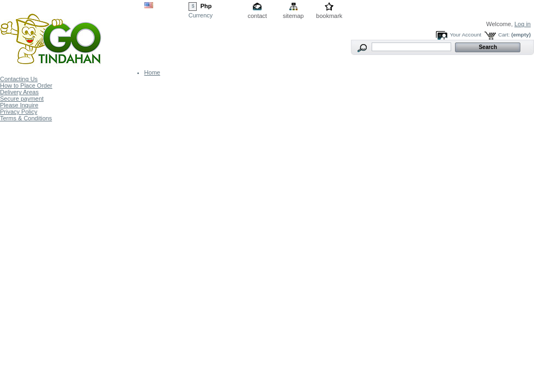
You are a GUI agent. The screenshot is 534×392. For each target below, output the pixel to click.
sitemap (293, 16)
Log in (523, 24)
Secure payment (22, 99)
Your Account (465, 35)
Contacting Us (19, 79)
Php (206, 6)
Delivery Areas (19, 92)
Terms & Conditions (26, 118)
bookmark (329, 16)
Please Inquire (19, 105)
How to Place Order (26, 85)
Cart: (504, 35)
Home (152, 72)
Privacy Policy (19, 112)
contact (257, 16)
